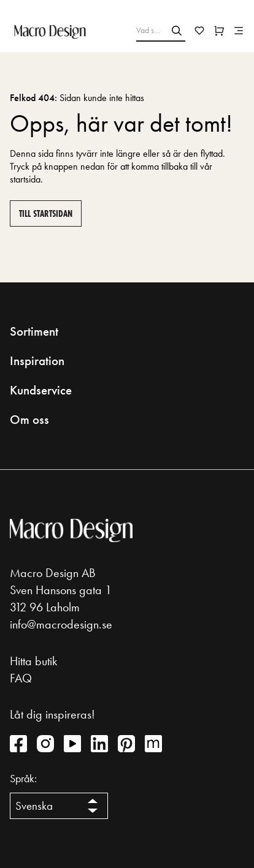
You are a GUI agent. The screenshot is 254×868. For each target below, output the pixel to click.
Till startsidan (46, 213)
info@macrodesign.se (61, 624)
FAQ (21, 678)
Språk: (23, 779)
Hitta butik (33, 661)
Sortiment (34, 331)
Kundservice (41, 390)
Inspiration (37, 361)
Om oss (29, 420)
